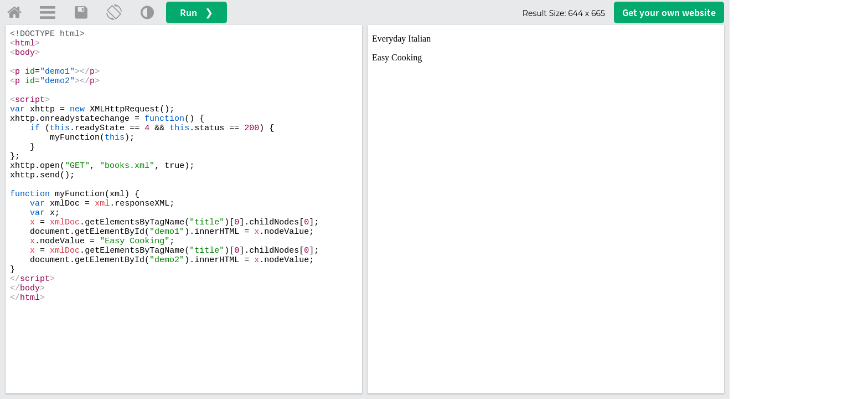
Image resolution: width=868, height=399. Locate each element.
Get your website (669, 12)
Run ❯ (197, 12)
